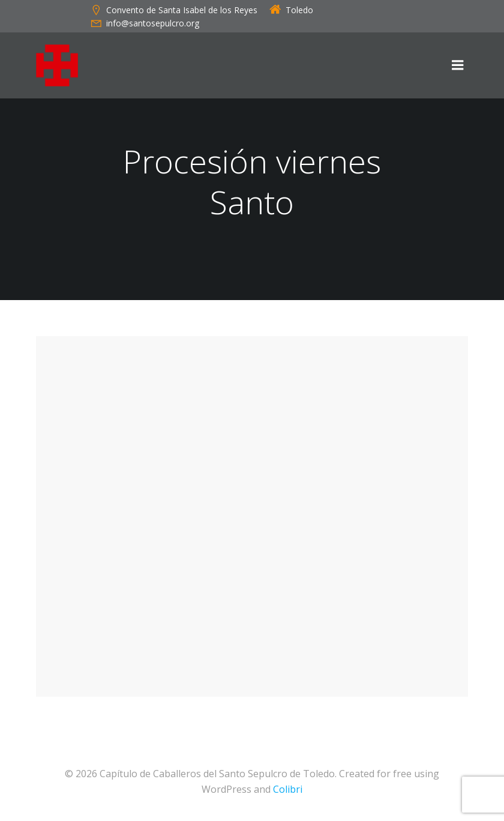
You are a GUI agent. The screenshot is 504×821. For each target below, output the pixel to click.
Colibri (288, 789)
